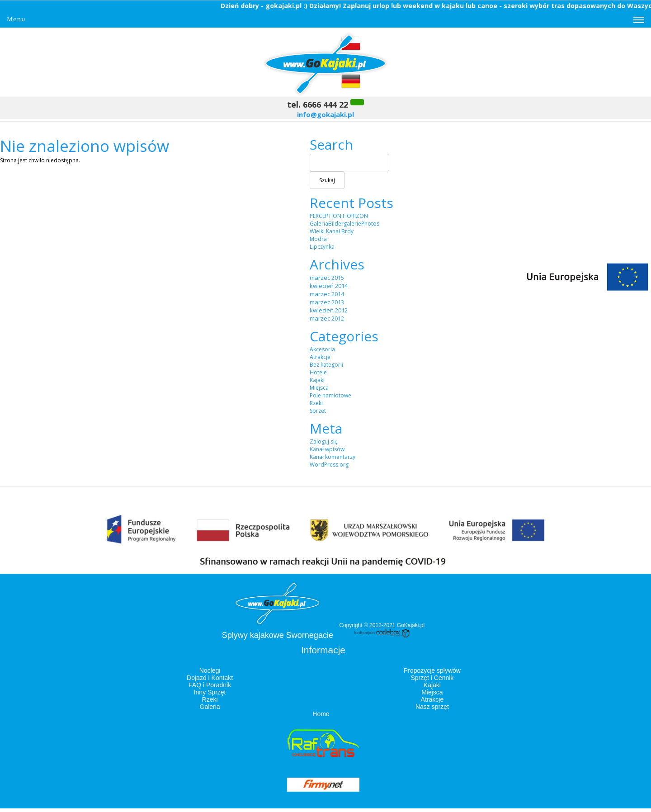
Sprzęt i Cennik (432, 678)
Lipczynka (322, 247)
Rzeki (316, 403)
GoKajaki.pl (411, 625)
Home (321, 714)
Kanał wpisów (327, 449)
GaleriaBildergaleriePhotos (344, 224)
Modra (318, 239)
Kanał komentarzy (333, 457)
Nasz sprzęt (432, 707)
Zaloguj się (324, 441)
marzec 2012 (327, 318)
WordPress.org (329, 465)
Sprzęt (318, 411)
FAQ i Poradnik (210, 685)
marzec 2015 (327, 278)
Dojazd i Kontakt (210, 678)
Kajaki (317, 380)
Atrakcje (320, 357)
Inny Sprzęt (210, 692)
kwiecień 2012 (329, 310)
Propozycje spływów (432, 670)
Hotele (318, 372)
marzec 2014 (327, 294)
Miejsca (319, 388)
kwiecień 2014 (329, 286)
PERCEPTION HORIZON (339, 216)
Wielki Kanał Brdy (332, 231)
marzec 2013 (327, 302)
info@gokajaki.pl (325, 114)
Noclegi (210, 670)
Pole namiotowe (330, 395)
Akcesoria (322, 349)
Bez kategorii (326, 365)
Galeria (210, 707)
